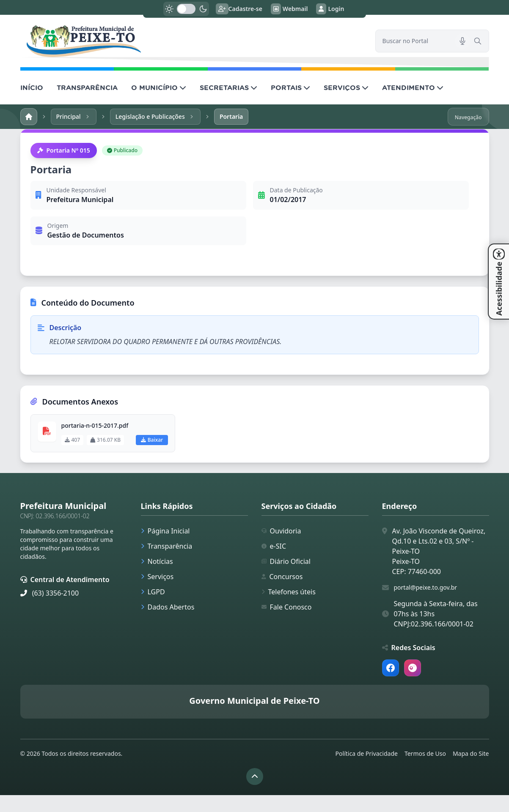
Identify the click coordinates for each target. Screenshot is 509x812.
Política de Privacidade (367, 753)
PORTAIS (290, 87)
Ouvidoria (281, 531)
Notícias (157, 561)
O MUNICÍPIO (159, 87)
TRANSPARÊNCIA (87, 87)
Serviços (157, 577)
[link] (193, 41)
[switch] (186, 9)
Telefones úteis (289, 592)
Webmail (289, 9)
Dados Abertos (168, 607)
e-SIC (274, 546)
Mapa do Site (471, 753)
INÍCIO (32, 87)
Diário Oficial (286, 561)
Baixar (152, 440)
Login (330, 9)
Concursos (282, 577)
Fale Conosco (287, 607)
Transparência (167, 546)
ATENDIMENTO (413, 87)
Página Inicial (165, 531)
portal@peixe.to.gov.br (426, 587)
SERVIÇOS (346, 87)
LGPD (153, 592)
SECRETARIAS (228, 87)
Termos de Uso (425, 753)
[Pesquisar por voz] (462, 41)
